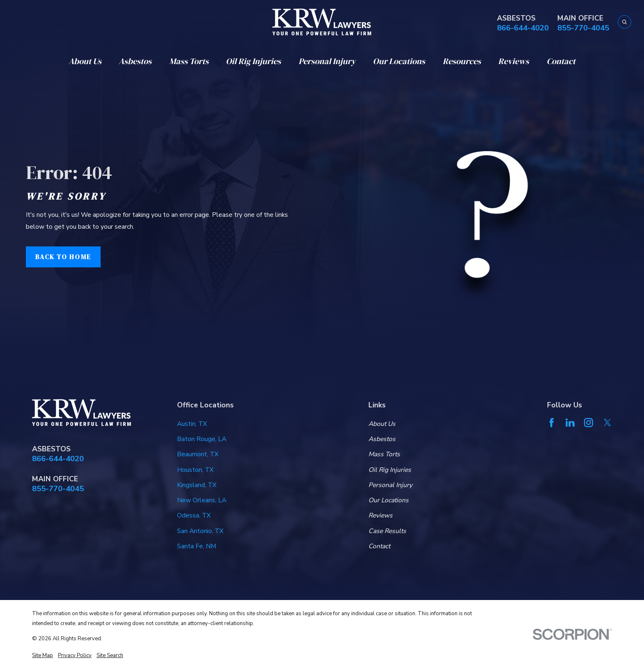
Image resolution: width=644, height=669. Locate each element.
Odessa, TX (194, 515)
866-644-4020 (523, 28)
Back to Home (63, 257)
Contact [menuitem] (561, 61)
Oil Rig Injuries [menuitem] (253, 61)
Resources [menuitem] (462, 61)
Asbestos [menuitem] (135, 61)
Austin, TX (192, 424)
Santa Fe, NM (197, 546)
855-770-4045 (583, 28)
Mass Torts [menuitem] (189, 61)
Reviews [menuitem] (514, 61)
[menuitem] (43, 655)
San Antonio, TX (200, 531)
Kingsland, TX (197, 485)
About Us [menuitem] (85, 61)
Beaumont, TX (198, 454)
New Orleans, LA (202, 500)
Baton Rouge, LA (202, 439)
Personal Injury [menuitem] (327, 61)
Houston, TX (195, 470)
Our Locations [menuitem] (399, 61)
